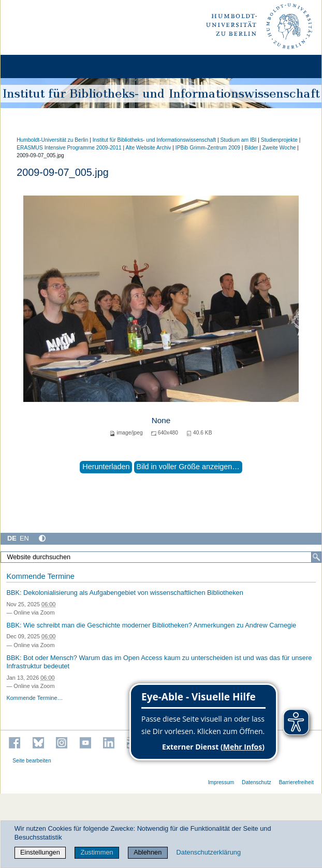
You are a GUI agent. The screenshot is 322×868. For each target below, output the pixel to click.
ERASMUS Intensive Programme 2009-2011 (69, 148)
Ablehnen (148, 852)
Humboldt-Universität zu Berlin (52, 140)
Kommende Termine (40, 576)
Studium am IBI (238, 140)
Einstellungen (40, 852)
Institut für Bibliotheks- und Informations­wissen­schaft (154, 140)
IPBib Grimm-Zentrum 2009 (208, 148)
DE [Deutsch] (12, 538)
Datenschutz (257, 782)
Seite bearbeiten (32, 761)
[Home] (37, 66)
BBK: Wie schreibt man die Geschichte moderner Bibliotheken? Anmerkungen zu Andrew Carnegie (151, 625)
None (161, 420)
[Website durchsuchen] (161, 557)
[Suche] (316, 557)
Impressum (221, 782)
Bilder (251, 148)
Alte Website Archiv (149, 148)
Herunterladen (106, 467)
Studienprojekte (279, 140)
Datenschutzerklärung (209, 852)
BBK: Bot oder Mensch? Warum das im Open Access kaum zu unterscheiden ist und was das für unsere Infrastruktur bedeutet (159, 662)
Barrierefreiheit (296, 782)
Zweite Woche (279, 148)
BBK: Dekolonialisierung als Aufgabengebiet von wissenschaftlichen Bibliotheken (125, 593)
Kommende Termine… (34, 698)
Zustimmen (97, 852)
